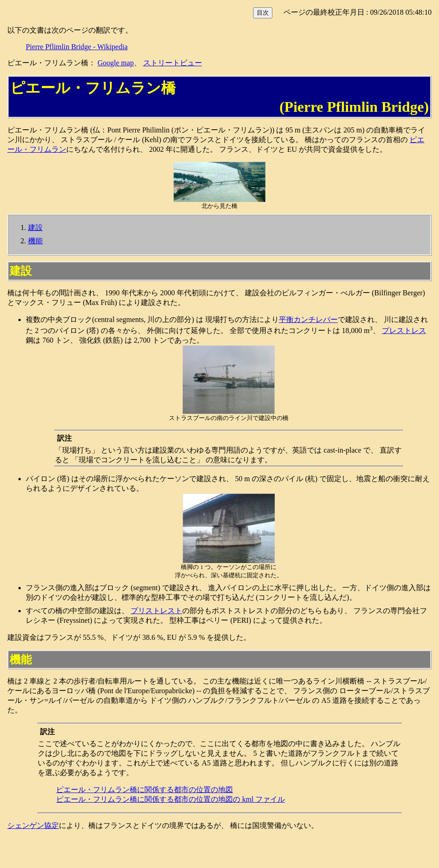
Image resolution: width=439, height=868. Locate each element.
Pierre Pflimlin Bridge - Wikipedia (77, 47)
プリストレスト (156, 611)
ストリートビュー (173, 63)
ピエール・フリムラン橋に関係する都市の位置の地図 (144, 790)
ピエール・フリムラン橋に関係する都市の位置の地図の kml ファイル (170, 799)
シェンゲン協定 (33, 825)
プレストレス (404, 331)
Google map (116, 63)
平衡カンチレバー (308, 319)
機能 (35, 241)
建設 (35, 227)
